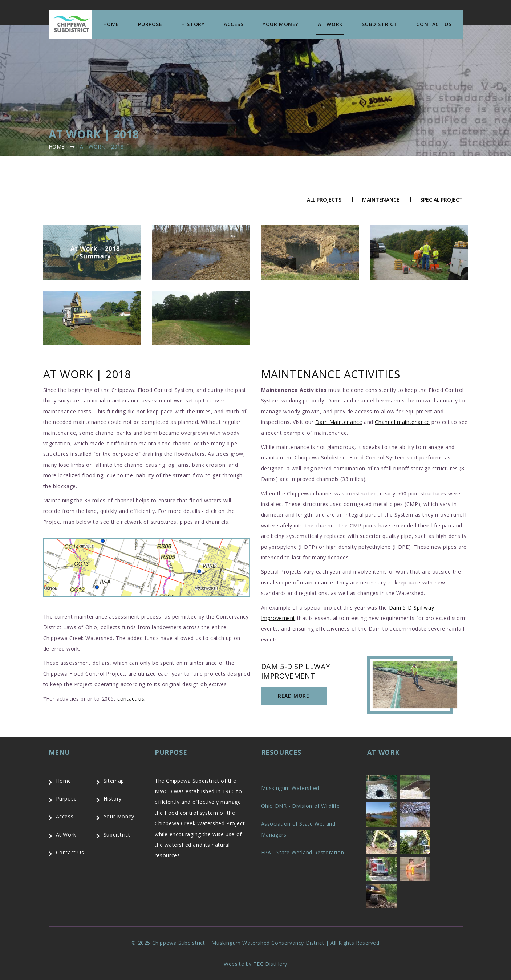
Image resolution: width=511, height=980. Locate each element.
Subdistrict (380, 24)
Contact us (434, 24)
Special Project (441, 200)
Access (234, 24)
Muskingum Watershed (290, 788)
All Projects (324, 200)
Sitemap (114, 781)
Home (111, 24)
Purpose (150, 24)
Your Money (281, 24)
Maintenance (381, 200)
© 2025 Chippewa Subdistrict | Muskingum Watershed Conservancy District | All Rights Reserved (255, 943)
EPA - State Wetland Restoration (303, 852)
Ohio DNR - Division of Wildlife (301, 806)
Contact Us (70, 852)
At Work (330, 24)
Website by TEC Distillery (255, 964)
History (193, 24)
